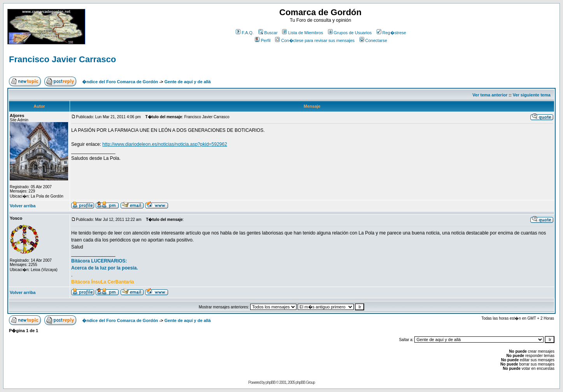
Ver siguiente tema (532, 95)
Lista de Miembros (303, 33)
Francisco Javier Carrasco (62, 59)
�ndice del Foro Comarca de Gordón (120, 82)
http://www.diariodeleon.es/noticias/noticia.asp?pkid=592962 (165, 144)
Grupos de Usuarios (350, 33)
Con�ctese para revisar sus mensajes (315, 40)
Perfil (263, 40)
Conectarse (373, 40)
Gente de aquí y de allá (188, 82)
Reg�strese (391, 33)
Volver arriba (23, 206)
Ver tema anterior (490, 95)
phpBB (271, 382)
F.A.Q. (245, 33)
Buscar (268, 33)
